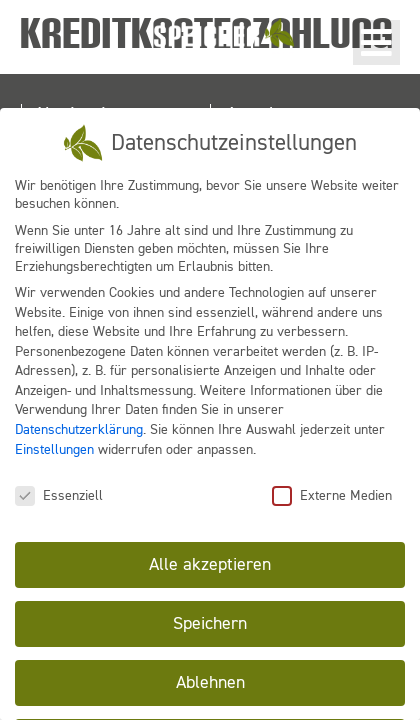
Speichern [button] (210, 622)
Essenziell (59, 493)
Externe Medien (332, 493)
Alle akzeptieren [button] (210, 563)
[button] (376, 42)
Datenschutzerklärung (79, 428)
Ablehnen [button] (210, 681)
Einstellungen (54, 447)
